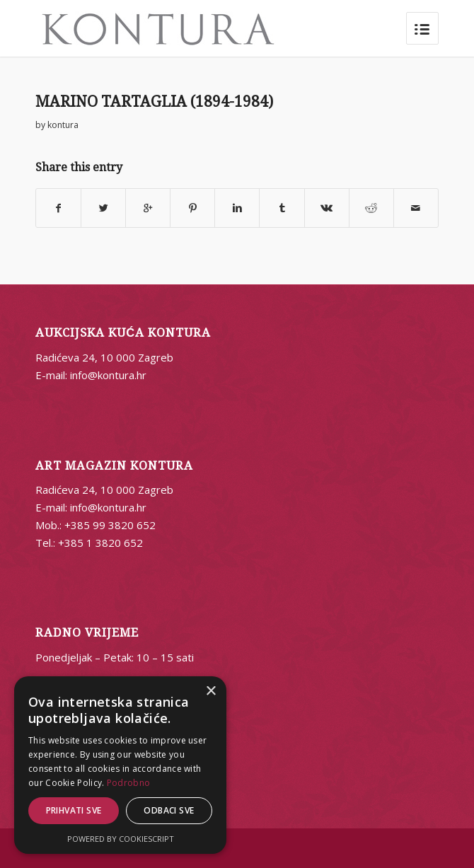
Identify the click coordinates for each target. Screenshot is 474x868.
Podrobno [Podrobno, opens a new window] (128, 783)
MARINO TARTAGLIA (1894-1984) (154, 102)
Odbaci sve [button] (169, 810)
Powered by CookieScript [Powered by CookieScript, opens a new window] (121, 839)
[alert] (120, 765)
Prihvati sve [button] (74, 810)
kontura (63, 125)
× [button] (210, 691)
